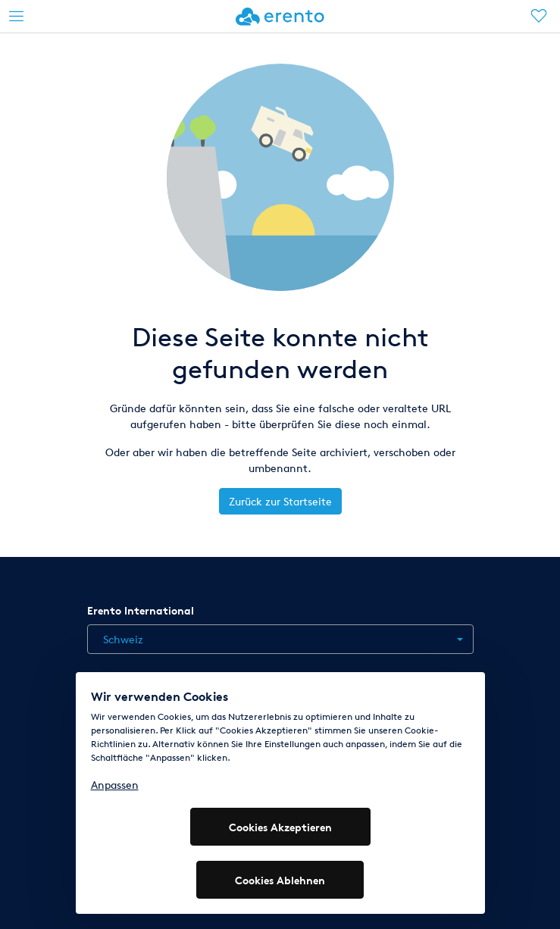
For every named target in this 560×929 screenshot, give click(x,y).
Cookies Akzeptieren (280, 827)
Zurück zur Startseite (280, 501)
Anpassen (115, 785)
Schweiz (123, 639)
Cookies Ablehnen (280, 880)
